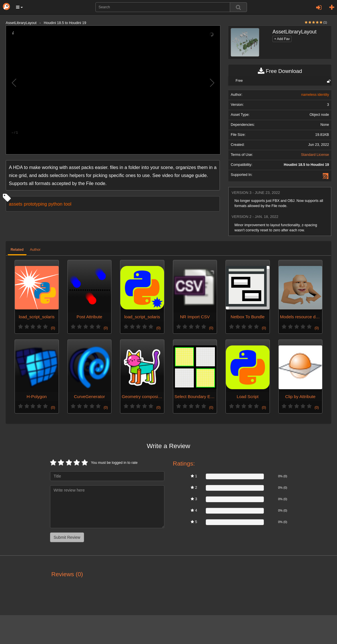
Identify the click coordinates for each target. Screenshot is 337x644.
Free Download (280, 71)
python (55, 204)
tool (67, 204)
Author (35, 250)
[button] (19, 7)
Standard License (315, 155)
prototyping (35, 204)
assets (16, 204)
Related (17, 250)
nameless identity (315, 95)
